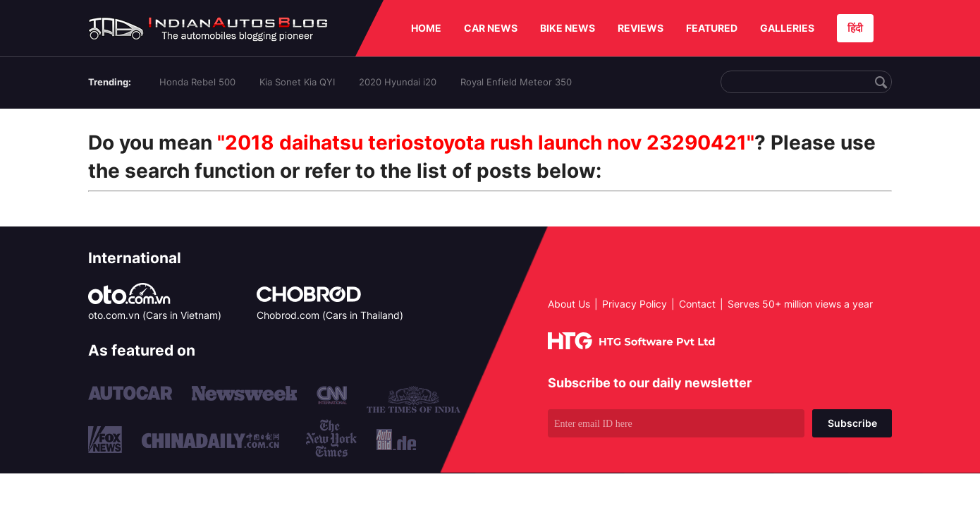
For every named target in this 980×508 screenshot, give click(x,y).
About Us (569, 304)
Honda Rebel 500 (197, 82)
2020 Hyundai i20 (398, 82)
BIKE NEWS (568, 28)
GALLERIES (787, 28)
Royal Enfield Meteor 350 (516, 82)
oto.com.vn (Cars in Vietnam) (155, 315)
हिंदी (855, 28)
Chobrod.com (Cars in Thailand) (330, 315)
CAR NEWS (491, 28)
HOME (426, 28)
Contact (697, 304)
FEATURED (712, 28)
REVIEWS (641, 28)
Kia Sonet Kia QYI (297, 82)
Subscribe (852, 423)
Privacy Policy (635, 304)
